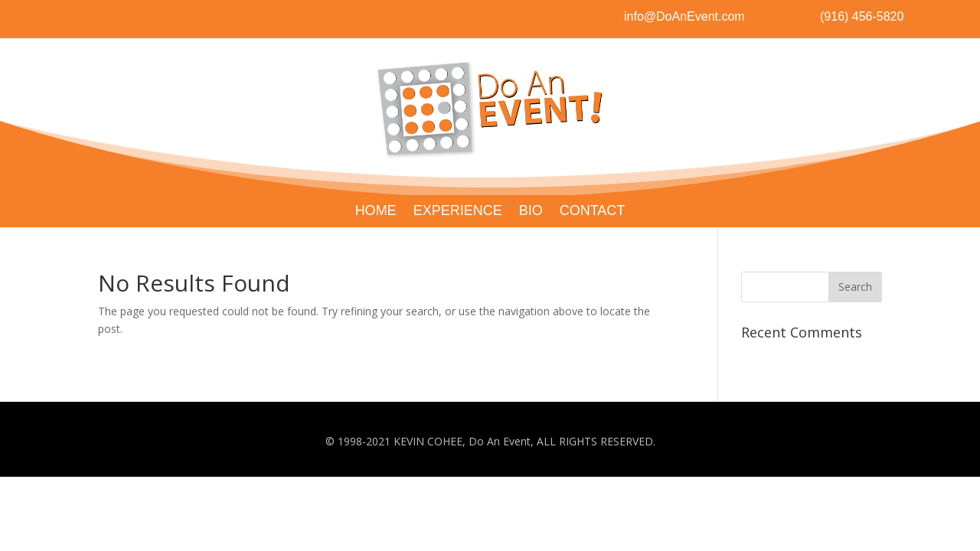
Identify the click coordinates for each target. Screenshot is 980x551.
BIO (531, 212)
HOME (376, 212)
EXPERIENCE (458, 212)
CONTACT (593, 212)
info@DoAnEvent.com (684, 16)
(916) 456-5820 (862, 16)
